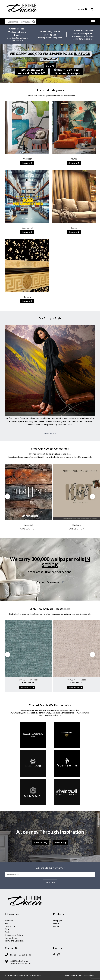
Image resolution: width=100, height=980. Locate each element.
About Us (9, 920)
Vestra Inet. (90, 975)
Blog (7, 929)
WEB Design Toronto (74, 975)
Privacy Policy (11, 938)
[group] (28, 498)
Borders (57, 926)
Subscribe (50, 882)
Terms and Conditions (15, 941)
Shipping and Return (14, 935)
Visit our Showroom (50, 582)
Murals (56, 923)
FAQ (7, 923)
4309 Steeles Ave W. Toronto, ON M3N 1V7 (21, 962)
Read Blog (61, 843)
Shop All (50, 66)
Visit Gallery (41, 843)
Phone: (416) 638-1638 (21, 955)
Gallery (8, 932)
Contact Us (10, 926)
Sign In (83, 9)
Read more (50, 433)
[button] (93, 22)
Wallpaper (58, 920)
